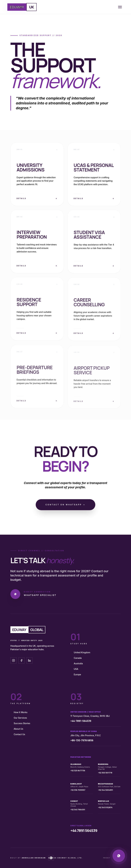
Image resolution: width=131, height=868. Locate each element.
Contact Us (19, 734)
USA (76, 669)
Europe (77, 674)
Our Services (20, 718)
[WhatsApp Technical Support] (119, 856)
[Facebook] (21, 660)
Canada (78, 658)
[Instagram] (13, 660)
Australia (78, 663)
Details (37, 200)
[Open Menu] (120, 7)
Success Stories (22, 723)
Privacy (107, 858)
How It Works (21, 712)
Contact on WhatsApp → (65, 506)
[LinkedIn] (29, 660)
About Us (19, 729)
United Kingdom (82, 652)
